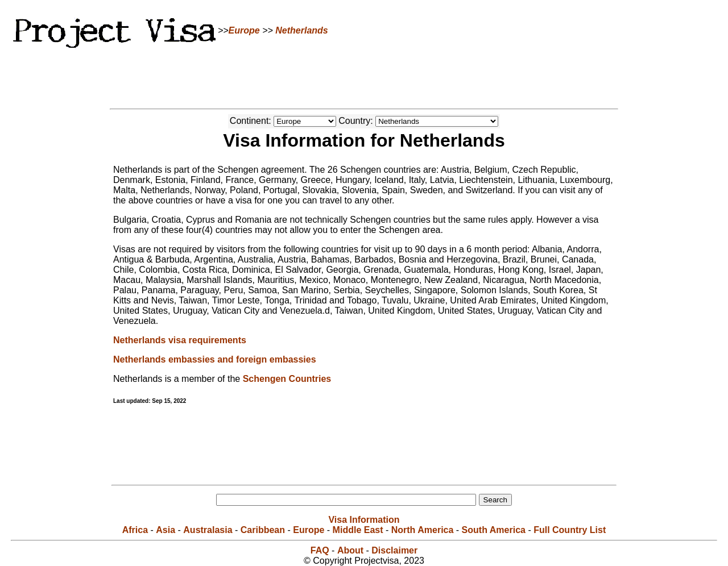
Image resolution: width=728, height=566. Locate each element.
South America (494, 530)
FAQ (320, 550)
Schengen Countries (287, 379)
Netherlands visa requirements (180, 340)
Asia (166, 530)
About (350, 550)
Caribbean (263, 530)
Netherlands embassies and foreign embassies (215, 359)
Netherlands (301, 30)
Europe (244, 30)
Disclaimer (394, 550)
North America (423, 530)
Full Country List (570, 530)
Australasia (208, 530)
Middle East (358, 530)
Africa (135, 530)
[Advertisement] (364, 77)
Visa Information (364, 520)
